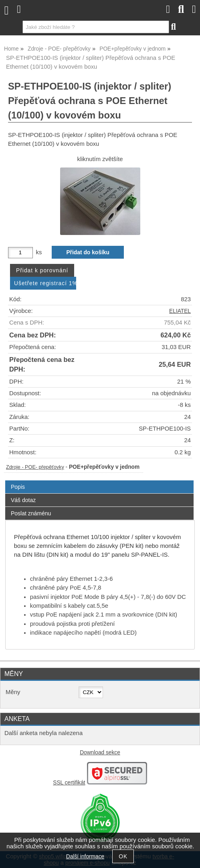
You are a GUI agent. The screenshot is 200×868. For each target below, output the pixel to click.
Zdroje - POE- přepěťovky (35, 467)
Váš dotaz (23, 500)
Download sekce (100, 753)
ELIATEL (180, 311)
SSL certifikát (69, 783)
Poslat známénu (31, 513)
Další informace (85, 857)
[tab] (99, 481)
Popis (18, 487)
